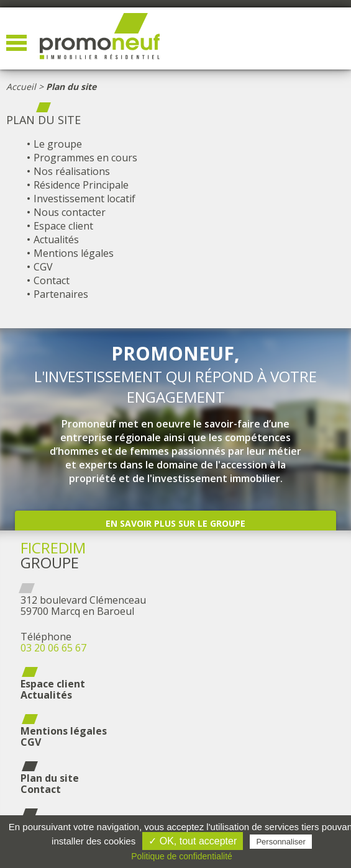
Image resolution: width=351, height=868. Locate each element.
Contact (52, 280)
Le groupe (58, 144)
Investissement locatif (84, 199)
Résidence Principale (81, 185)
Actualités (56, 239)
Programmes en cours (85, 158)
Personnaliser (281, 842)
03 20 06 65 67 (53, 648)
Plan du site (50, 778)
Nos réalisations (72, 171)
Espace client (63, 226)
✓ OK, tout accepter (193, 841)
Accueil (21, 87)
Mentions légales (74, 253)
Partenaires (61, 294)
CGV (43, 267)
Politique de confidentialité (182, 856)
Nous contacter (70, 212)
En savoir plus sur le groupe (175, 523)
